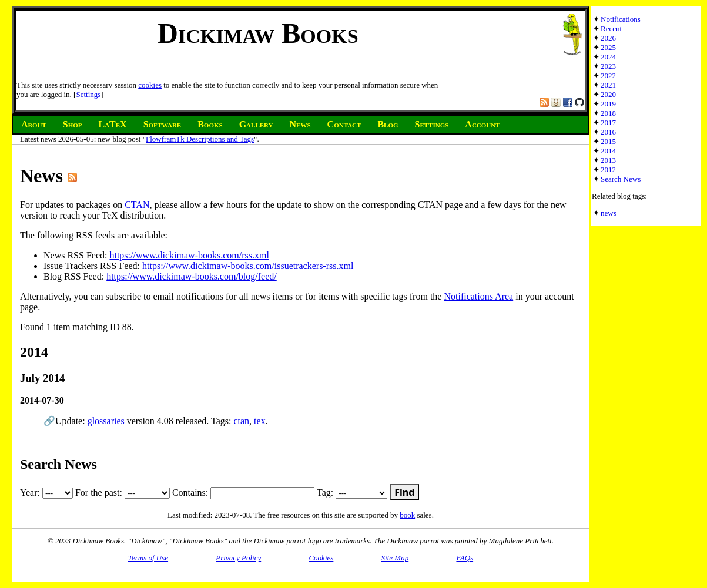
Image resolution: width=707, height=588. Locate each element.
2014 (608, 151)
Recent (611, 28)
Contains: (243, 493)
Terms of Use (148, 558)
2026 (608, 38)
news (609, 213)
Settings (88, 94)
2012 (608, 169)
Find (404, 492)
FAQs (465, 558)
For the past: (123, 493)
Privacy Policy (238, 558)
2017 (608, 122)
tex (260, 421)
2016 (608, 132)
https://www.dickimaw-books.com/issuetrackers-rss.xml (248, 266)
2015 (608, 141)
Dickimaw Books (258, 33)
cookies (150, 85)
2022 (608, 75)
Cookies (321, 558)
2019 (608, 104)
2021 (608, 85)
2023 (608, 66)
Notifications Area (478, 296)
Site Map (395, 558)
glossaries (106, 421)
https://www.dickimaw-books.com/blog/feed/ (192, 276)
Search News (621, 179)
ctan (241, 421)
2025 (608, 47)
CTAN (137, 205)
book (407, 515)
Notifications (621, 19)
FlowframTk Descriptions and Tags (200, 139)
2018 (608, 113)
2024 (608, 57)
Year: (46, 493)
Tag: (352, 493)
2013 (608, 160)
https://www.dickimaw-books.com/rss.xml (189, 255)
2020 (608, 94)
